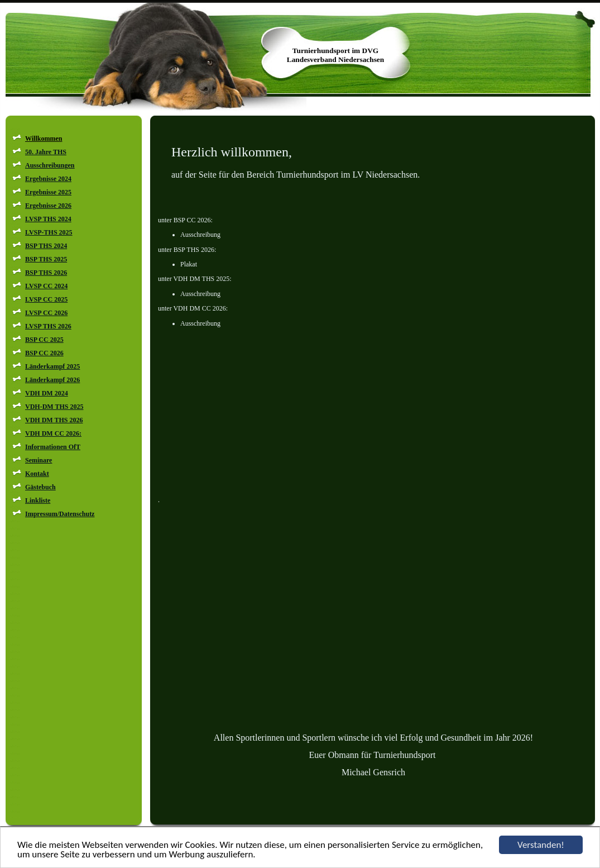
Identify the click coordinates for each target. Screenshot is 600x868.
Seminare (39, 460)
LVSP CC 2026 (46, 313)
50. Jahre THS (46, 152)
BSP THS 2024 (46, 246)
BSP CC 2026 (44, 353)
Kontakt (37, 474)
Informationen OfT (53, 447)
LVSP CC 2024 (46, 286)
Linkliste (38, 500)
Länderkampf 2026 (52, 380)
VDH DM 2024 (47, 393)
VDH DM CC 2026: (53, 433)
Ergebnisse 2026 (48, 206)
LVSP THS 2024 (48, 219)
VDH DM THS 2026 (54, 420)
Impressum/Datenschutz (60, 514)
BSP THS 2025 (46, 259)
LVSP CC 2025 (46, 299)
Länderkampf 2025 (52, 366)
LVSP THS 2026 (48, 326)
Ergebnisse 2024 (48, 179)
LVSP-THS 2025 (49, 232)
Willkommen (44, 139)
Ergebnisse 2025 (48, 192)
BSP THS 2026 (46, 273)
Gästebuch (40, 487)
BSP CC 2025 (44, 340)
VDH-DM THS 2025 (54, 407)
